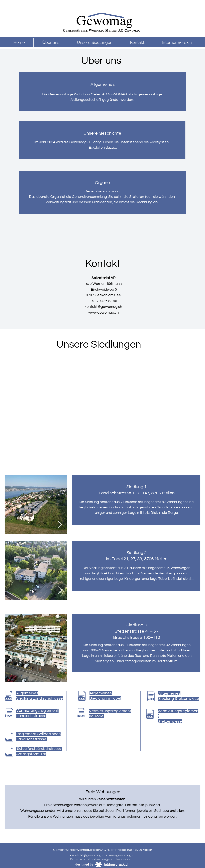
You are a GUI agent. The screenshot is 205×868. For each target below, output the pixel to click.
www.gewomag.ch (103, 312)
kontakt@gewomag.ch (103, 307)
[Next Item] (60, 525)
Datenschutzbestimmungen (91, 859)
